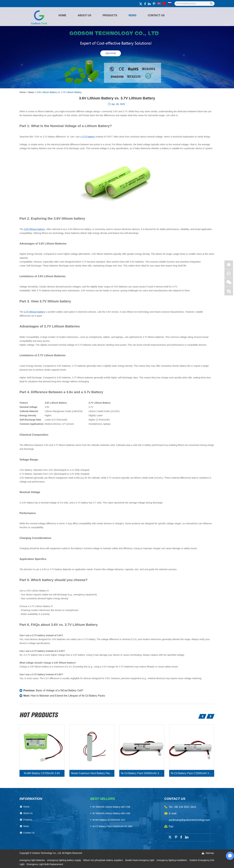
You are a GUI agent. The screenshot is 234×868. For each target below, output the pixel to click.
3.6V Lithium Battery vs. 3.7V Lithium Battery (59, 92)
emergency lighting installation (172, 860)
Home (62, 15)
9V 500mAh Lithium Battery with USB (111, 813)
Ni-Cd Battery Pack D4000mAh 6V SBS (112, 826)
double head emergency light (140, 860)
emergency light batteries (32, 860)
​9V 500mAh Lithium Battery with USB (111, 807)
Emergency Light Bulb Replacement (45, 864)
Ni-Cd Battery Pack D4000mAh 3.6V (142, 773)
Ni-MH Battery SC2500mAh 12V (109, 820)
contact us (175, 799)
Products (110, 15)
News (132, 15)
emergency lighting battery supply (64, 860)
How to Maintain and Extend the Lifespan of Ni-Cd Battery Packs (68, 696)
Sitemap (210, 853)
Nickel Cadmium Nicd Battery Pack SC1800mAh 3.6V (93, 773)
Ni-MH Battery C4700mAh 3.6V (42, 773)
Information (31, 799)
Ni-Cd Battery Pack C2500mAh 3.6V (192, 773)
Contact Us (156, 15)
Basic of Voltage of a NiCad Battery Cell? (60, 690)
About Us (84, 15)
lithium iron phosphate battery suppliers (103, 860)
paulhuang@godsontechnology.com (189, 820)
